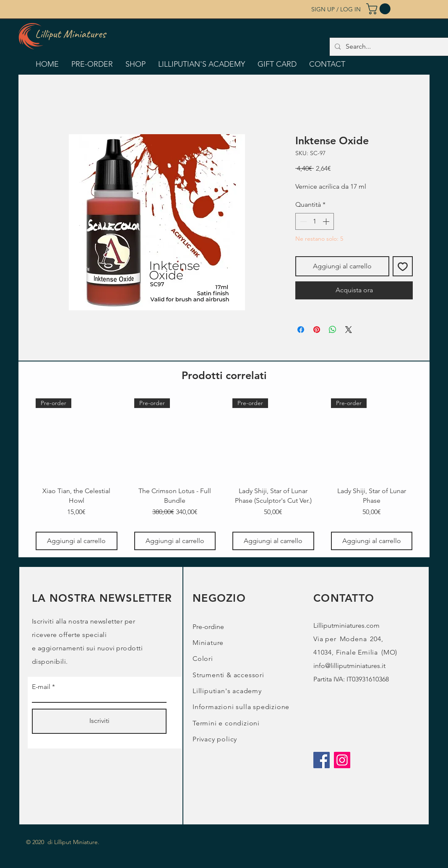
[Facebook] (322, 760)
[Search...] (392, 47)
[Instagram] (342, 760)
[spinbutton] (315, 221)
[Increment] (327, 221)
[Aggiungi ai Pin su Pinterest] (317, 330)
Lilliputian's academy (227, 691)
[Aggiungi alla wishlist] (403, 266)
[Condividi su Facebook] (301, 330)
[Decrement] (302, 221)
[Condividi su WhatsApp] (333, 330)
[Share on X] (349, 330)
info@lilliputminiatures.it (349, 666)
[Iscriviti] (99, 721)
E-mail (41, 687)
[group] (224, 474)
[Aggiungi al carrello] (77, 541)
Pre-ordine (208, 627)
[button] (380, 9)
